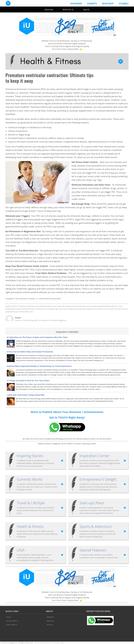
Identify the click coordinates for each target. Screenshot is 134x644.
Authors (50, 625)
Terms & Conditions (42, 643)
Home (9, 617)
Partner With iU (12, 621)
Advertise (49, 9)
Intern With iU (12, 625)
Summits (92, 4)
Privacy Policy (58, 643)
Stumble (124, 4)
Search (86, 9)
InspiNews (76, 4)
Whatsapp (108, 4)
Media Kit (50, 617)
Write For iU (68, 9)
